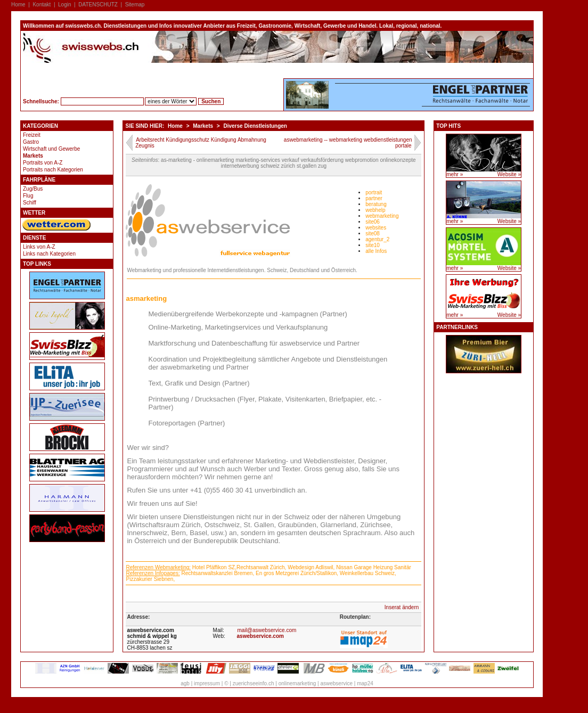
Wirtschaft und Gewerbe (51, 149)
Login (64, 5)
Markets (33, 156)
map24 (365, 683)
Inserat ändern (402, 607)
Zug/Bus (33, 189)
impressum (207, 683)
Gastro (31, 142)
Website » (509, 174)
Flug (28, 196)
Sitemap (135, 5)
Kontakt (42, 5)
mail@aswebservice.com (267, 630)
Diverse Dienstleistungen (255, 126)
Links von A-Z (39, 247)
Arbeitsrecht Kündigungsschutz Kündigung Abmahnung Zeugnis (201, 143)
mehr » (455, 174)
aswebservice (336, 683)
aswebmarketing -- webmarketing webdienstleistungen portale (348, 143)
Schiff (30, 203)
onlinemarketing (297, 683)
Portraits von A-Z (43, 163)
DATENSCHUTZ (98, 5)
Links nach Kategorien (49, 254)
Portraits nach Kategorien (53, 170)
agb (185, 683)
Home (18, 5)
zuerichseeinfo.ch (254, 683)
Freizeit (32, 135)
